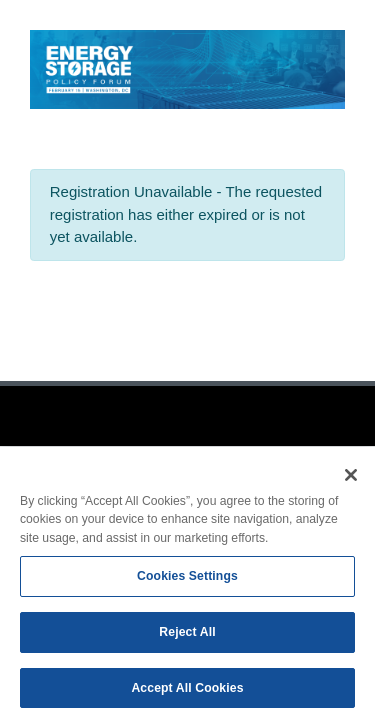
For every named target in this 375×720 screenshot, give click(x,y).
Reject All (187, 636)
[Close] (351, 479)
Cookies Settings (187, 580)
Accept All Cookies (187, 692)
